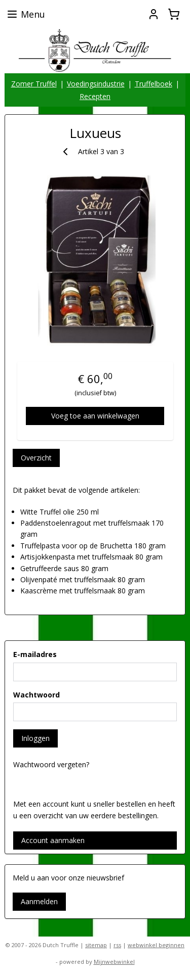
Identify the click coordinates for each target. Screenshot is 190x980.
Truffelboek (154, 84)
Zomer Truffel (34, 84)
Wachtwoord (36, 695)
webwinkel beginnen (156, 945)
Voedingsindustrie (96, 84)
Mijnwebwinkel (114, 962)
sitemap (96, 945)
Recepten (95, 96)
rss (117, 945)
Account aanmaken (53, 840)
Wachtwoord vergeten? (51, 764)
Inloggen (35, 738)
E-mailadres (35, 654)
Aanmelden (39, 901)
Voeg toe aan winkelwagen (95, 416)
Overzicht (36, 458)
